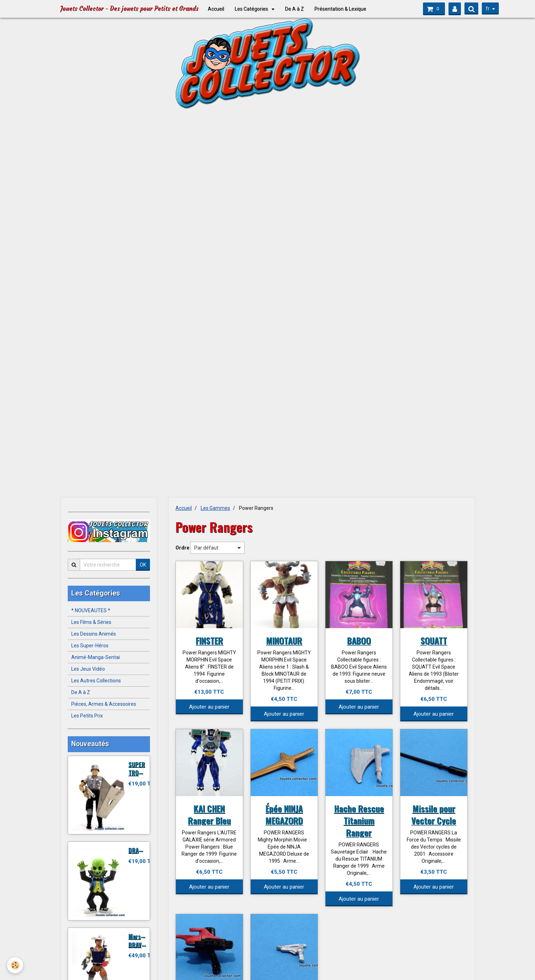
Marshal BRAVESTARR (144, 940)
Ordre (182, 548)
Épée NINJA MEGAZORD (284, 814)
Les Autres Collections (96, 681)
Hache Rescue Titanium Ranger (359, 820)
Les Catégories (252, 9)
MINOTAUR (284, 640)
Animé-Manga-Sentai (96, 657)
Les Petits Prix (87, 716)
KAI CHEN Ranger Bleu (209, 814)
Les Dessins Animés (94, 634)
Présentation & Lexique (340, 9)
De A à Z (294, 9)
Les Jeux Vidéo (88, 669)
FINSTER (209, 640)
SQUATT (434, 640)
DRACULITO (143, 850)
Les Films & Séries (91, 622)
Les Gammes (215, 508)
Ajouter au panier (209, 707)
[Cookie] (15, 965)
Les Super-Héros (90, 646)
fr (487, 9)
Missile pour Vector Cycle (434, 814)
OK (143, 565)
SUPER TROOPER (140, 768)
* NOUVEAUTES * (91, 610)
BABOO (359, 640)
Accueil (216, 9)
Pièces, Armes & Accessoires (104, 704)
